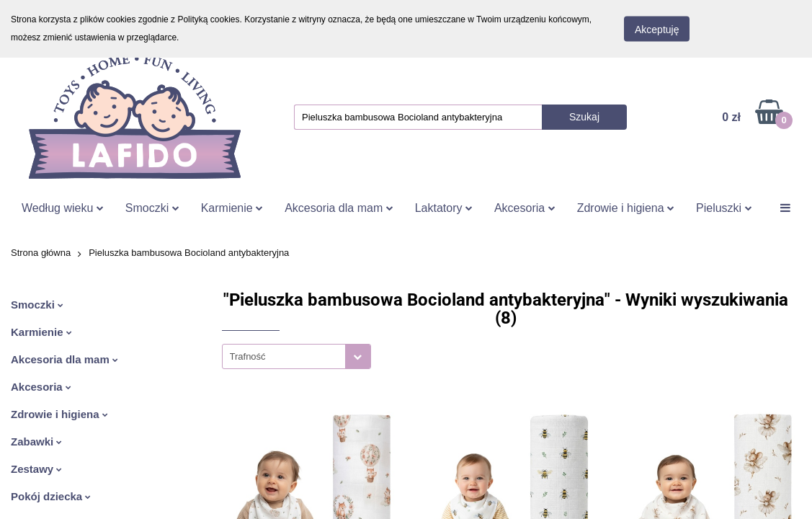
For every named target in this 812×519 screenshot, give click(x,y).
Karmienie (232, 208)
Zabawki (36, 442)
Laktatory (444, 208)
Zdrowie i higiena (626, 208)
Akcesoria (525, 208)
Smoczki (152, 208)
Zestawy (36, 469)
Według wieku (63, 208)
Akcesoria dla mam (339, 208)
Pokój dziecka (51, 496)
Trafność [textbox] (248, 356)
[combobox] (296, 356)
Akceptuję (657, 30)
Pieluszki (724, 208)
